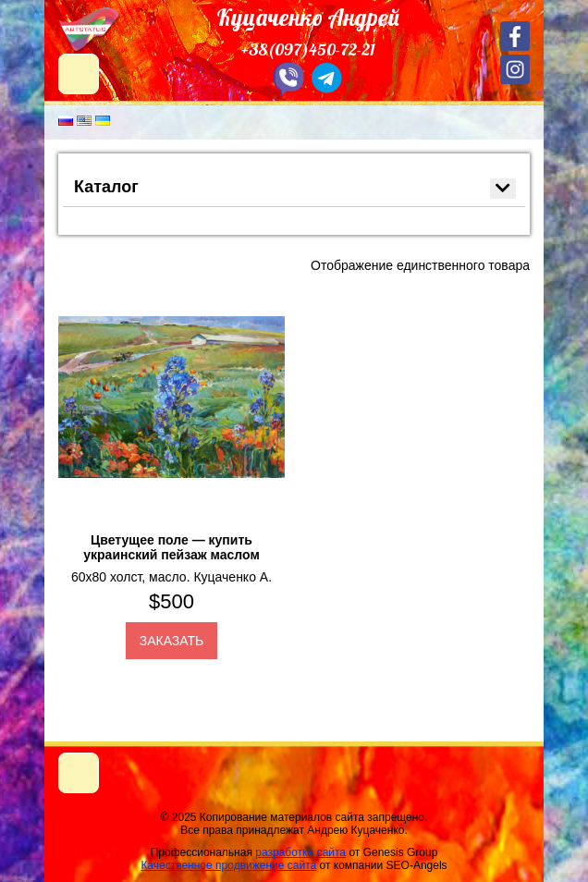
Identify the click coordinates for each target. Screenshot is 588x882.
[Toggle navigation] (79, 773)
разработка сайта (300, 852)
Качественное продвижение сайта (228, 865)
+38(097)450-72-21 (308, 49)
